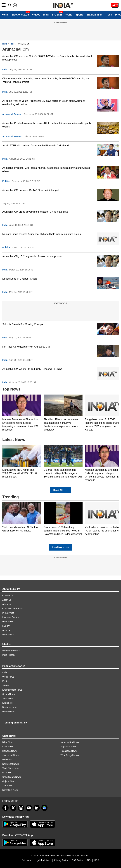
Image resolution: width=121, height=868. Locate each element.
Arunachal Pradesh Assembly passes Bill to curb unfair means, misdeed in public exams (47, 125)
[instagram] (21, 808)
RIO (89, 860)
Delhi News (8, 747)
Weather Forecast (11, 651)
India (46, 15)
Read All (61, 490)
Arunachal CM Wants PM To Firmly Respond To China (32, 369)
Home (5, 15)
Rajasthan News (69, 747)
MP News (7, 760)
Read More (60, 547)
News (5, 44)
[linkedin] (37, 808)
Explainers (7, 703)
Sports (79, 15)
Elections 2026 (20, 15)
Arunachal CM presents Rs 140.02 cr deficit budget (31, 190)
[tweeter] (13, 808)
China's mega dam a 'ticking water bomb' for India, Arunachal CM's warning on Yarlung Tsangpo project (46, 80)
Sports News (8, 694)
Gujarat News (9, 781)
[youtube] (29, 808)
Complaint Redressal (12, 609)
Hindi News (8, 622)
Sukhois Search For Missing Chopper (23, 324)
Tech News (8, 698)
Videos (36, 15)
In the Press (8, 613)
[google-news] (44, 808)
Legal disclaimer (42, 860)
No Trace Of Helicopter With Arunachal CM (26, 347)
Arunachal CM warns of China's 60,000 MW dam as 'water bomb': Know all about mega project (47, 58)
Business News (10, 707)
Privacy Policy (61, 860)
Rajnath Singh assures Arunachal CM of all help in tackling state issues (42, 234)
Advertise (7, 604)
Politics (6, 181)
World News (8, 677)
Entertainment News (12, 690)
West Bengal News (70, 755)
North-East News (11, 764)
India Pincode (9, 655)
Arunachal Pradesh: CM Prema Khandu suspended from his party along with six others (46, 170)
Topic (12, 44)
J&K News (7, 786)
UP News (7, 773)
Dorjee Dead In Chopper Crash (20, 279)
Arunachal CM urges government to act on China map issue (35, 212)
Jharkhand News (10, 755)
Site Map (26, 860)
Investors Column (11, 617)
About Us (7, 600)
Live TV (6, 626)
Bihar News (8, 742)
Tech (109, 15)
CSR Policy (77, 860)
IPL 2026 (57, 15)
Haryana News (9, 751)
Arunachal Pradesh (12, 114)
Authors (6, 630)
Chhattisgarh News (12, 777)
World (69, 15)
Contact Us (8, 596)
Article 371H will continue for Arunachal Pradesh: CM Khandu (36, 146)
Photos (6, 681)
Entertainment (95, 15)
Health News (8, 712)
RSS (97, 860)
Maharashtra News (70, 742)
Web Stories (8, 635)
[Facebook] (5, 808)
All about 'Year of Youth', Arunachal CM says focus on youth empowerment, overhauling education (44, 103)
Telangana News (69, 751)
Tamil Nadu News (11, 768)
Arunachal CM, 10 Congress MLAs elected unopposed (32, 256)
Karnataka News (10, 790)
